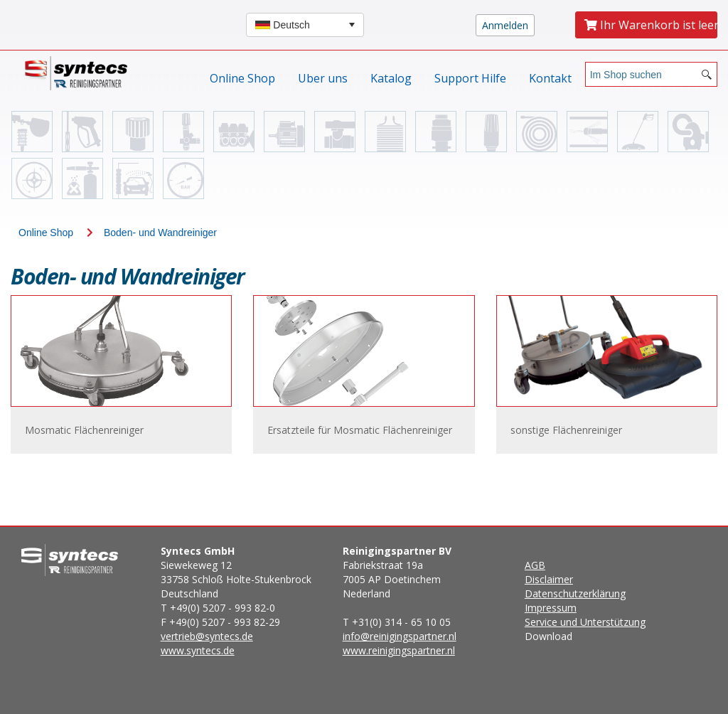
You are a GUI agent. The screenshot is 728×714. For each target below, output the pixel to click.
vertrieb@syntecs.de (207, 636)
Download (585, 601)
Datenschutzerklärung (575, 593)
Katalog (391, 78)
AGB (535, 565)
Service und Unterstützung (585, 622)
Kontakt (550, 78)
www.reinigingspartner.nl (399, 650)
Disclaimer (549, 579)
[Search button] (707, 74)
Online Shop (242, 78)
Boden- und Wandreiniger (160, 233)
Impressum (551, 608)
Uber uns (323, 78)
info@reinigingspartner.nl (400, 636)
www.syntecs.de (198, 650)
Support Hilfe (470, 78)
